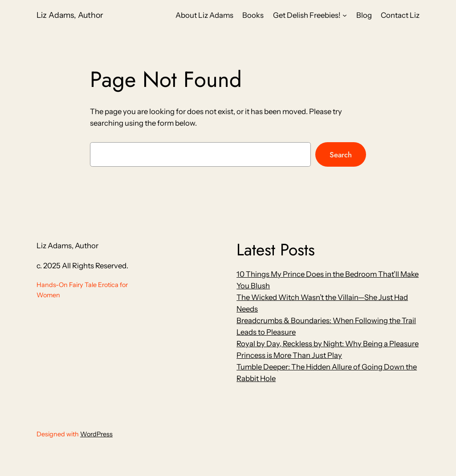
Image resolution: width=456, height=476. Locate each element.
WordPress (96, 434)
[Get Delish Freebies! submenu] (345, 15)
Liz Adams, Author (70, 15)
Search (341, 155)
